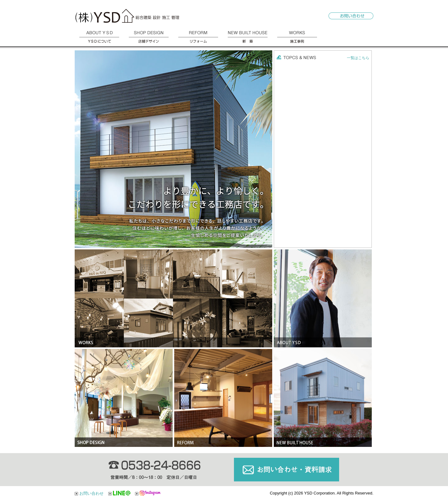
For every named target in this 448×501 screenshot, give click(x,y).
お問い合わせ (91, 493)
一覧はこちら (358, 58)
